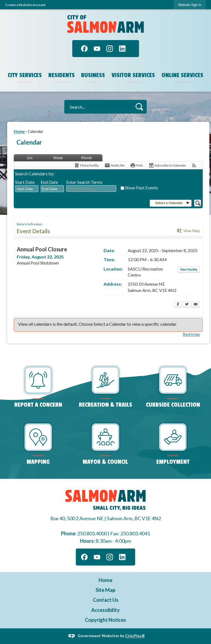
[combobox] (27, 189)
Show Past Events (141, 188)
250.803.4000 (92, 533)
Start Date (25, 182)
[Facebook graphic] (84, 49)
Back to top (191, 334)
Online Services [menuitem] (182, 75)
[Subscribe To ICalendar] (167, 165)
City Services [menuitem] (25, 75)
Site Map (105, 590)
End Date (49, 182)
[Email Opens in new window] (196, 305)
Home (19, 131)
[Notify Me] (114, 165)
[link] (190, 5)
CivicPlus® (135, 636)
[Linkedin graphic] (122, 49)
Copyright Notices (105, 620)
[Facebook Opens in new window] (178, 305)
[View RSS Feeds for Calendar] (194, 165)
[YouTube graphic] (97, 49)
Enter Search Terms (84, 182)
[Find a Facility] (86, 165)
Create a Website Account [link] (25, 5)
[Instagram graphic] (110, 49)
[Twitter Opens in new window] (187, 305)
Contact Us (106, 600)
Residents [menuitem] (62, 75)
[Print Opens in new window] (136, 165)
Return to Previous (30, 224)
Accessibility (105, 610)
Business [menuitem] (93, 75)
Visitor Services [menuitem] (133, 75)
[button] (139, 107)
